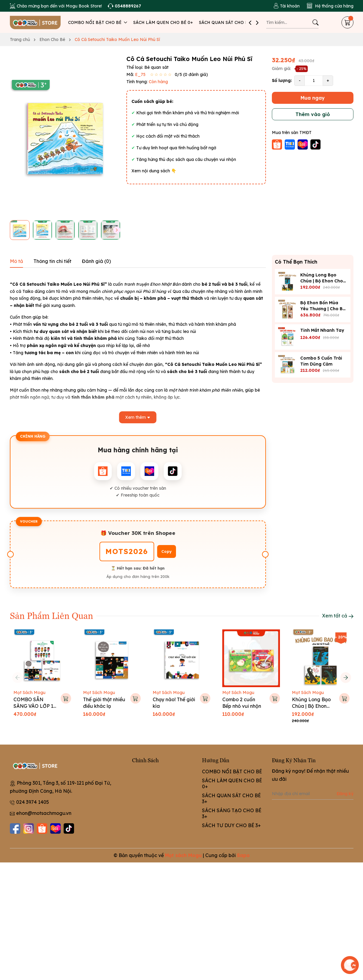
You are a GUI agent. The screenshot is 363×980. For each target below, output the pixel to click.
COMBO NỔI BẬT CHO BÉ (98, 22)
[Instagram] (29, 828)
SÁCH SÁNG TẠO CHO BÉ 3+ (232, 813)
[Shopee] (42, 828)
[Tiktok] (69, 828)
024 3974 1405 (33, 802)
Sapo (243, 855)
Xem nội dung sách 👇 (154, 171)
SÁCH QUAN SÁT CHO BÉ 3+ (228, 22)
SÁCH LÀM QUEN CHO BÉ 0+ (163, 22)
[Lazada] (55, 828)
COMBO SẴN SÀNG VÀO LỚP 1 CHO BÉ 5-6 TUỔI (34, 706)
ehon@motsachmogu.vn (44, 813)
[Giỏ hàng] (347, 22)
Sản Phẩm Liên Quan (52, 615)
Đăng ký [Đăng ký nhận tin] (345, 794)
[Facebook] (15, 828)
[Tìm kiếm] (315, 22)
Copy (167, 552)
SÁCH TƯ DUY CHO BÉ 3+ (231, 825)
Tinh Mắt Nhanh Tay (322, 330)
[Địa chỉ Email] (313, 794)
